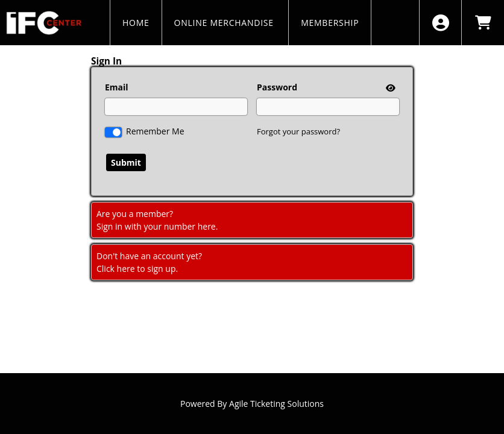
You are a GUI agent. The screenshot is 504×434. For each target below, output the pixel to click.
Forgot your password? (298, 131)
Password (277, 87)
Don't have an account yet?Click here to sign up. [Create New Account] (149, 262)
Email (117, 87)
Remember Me (155, 131)
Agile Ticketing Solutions (276, 404)
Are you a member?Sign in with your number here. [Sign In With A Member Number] (157, 220)
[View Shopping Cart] (483, 23)
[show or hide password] (389, 88)
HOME (136, 23)
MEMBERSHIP (330, 23)
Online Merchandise (225, 23)
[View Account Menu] (440, 23)
